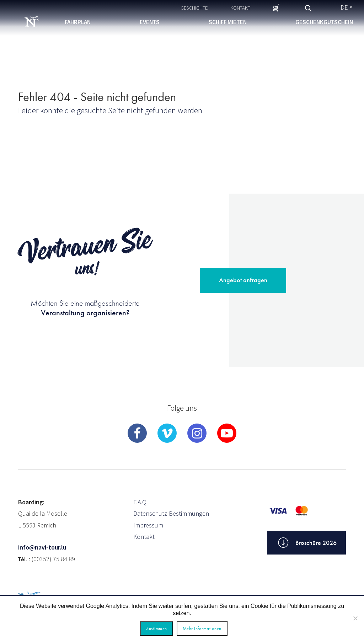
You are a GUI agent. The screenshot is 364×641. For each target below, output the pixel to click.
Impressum (148, 525)
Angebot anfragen (243, 280)
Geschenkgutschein (324, 22)
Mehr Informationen (202, 628)
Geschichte (194, 8)
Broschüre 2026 (306, 543)
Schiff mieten (228, 22)
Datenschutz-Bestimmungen (171, 513)
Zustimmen (157, 628)
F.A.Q (140, 502)
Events (150, 22)
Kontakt (240, 8)
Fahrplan (78, 22)
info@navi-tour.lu (42, 547)
